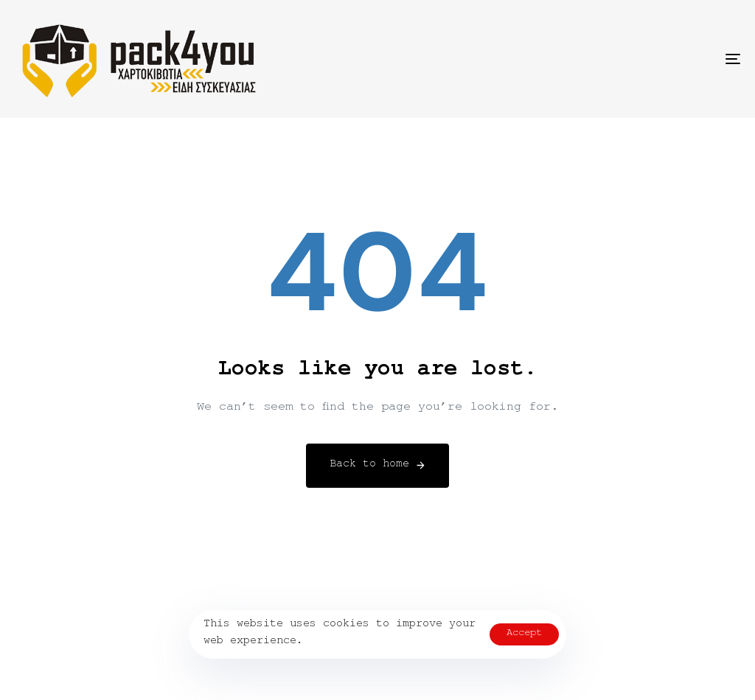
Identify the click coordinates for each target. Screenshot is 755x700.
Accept (524, 634)
